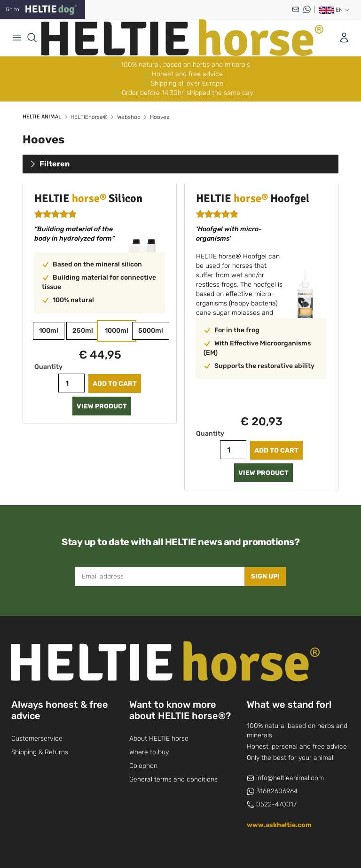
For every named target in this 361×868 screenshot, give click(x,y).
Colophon (143, 766)
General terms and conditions (173, 779)
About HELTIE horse (159, 739)
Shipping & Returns (40, 752)
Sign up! (265, 576)
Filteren (49, 164)
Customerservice (37, 739)
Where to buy (149, 752)
